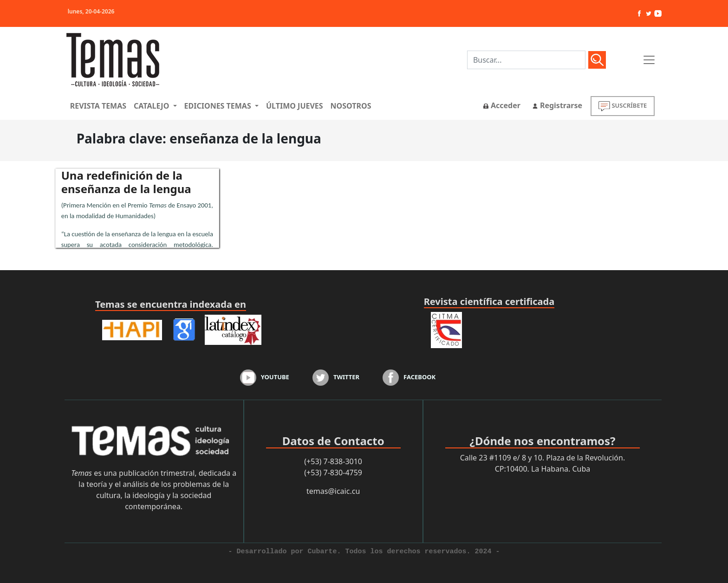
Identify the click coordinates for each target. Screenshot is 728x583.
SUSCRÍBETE (623, 106)
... (137, 223)
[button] (155, 106)
